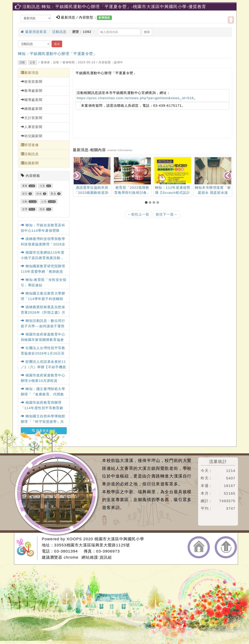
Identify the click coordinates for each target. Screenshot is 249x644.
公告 (33, 62)
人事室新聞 (32, 127)
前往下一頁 (167, 214)
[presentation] (77, 176)
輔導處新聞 (32, 100)
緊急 (53, 194)
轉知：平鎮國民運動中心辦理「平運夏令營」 (58, 54)
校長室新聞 (32, 82)
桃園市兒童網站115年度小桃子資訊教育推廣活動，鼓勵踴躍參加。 (43, 258)
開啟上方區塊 (231, 20)
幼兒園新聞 (32, 136)
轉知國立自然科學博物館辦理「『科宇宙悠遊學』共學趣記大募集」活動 (43, 422)
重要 (25, 186)
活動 (22, 62)
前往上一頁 (138, 214)
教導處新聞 (32, 91)
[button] (147, 203)
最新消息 (30, 73)
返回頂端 (226, 547)
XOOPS (74, 539)
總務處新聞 (32, 109)
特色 (39, 194)
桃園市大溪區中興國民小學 (119, 539)
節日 (25, 194)
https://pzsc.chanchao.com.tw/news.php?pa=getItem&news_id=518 (135, 98)
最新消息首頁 (34, 32)
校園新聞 (30, 163)
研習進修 (30, 145)
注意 (42, 186)
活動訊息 (59, 32)
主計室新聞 (32, 118)
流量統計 (218, 461)
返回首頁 (199, 547)
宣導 (25, 209)
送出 (57, 44)
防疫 (42, 209)
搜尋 (147, 32)
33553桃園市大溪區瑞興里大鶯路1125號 (92, 545)
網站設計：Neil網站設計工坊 (27, 548)
